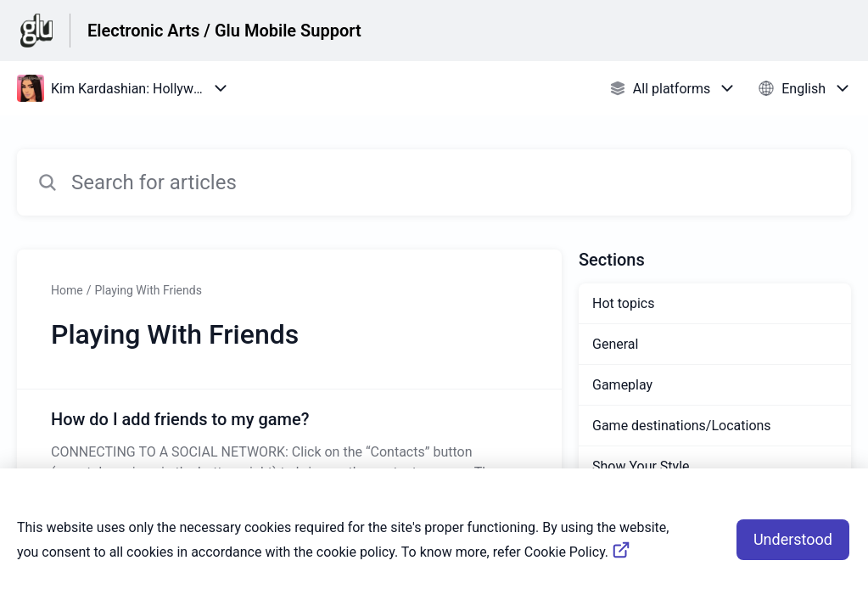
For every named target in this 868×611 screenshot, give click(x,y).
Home (67, 290)
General (615, 344)
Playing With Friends (148, 290)
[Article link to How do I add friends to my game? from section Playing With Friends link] (289, 445)
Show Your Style (641, 466)
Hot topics (623, 303)
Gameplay (622, 385)
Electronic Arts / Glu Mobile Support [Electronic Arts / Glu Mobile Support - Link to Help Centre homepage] (224, 31)
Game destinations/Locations (682, 426)
